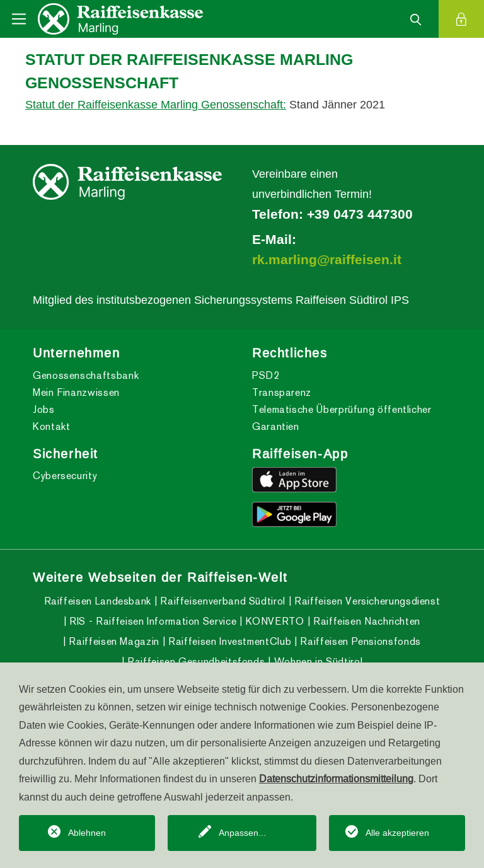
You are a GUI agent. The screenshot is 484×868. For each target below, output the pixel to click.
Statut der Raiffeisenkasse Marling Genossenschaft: (156, 104)
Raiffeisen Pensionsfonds (359, 641)
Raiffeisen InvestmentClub (229, 641)
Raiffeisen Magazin (113, 641)
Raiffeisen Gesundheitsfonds (194, 662)
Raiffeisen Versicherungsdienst (366, 601)
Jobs (44, 409)
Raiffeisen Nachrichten (365, 621)
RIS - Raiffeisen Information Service (152, 621)
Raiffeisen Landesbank (98, 601)
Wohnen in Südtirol (317, 662)
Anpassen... (242, 833)
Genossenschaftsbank (86, 375)
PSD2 (266, 375)
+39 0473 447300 (360, 214)
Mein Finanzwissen (76, 392)
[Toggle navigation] (19, 19)
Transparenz (282, 392)
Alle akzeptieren (397, 833)
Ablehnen (87, 833)
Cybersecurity (65, 476)
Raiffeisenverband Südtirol (222, 601)
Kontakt (51, 426)
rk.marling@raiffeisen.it (327, 260)
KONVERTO (274, 621)
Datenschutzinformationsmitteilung (336, 778)
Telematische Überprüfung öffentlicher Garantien (342, 418)
